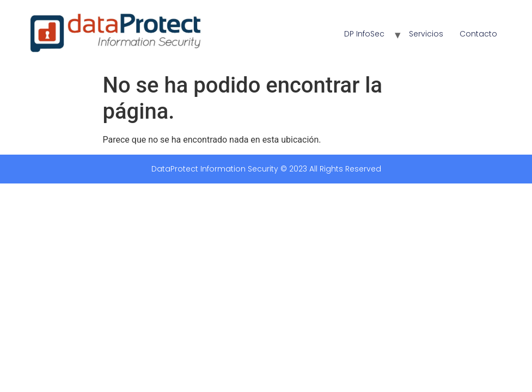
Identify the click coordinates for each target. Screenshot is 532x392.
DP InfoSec (364, 34)
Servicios (426, 34)
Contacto (478, 34)
